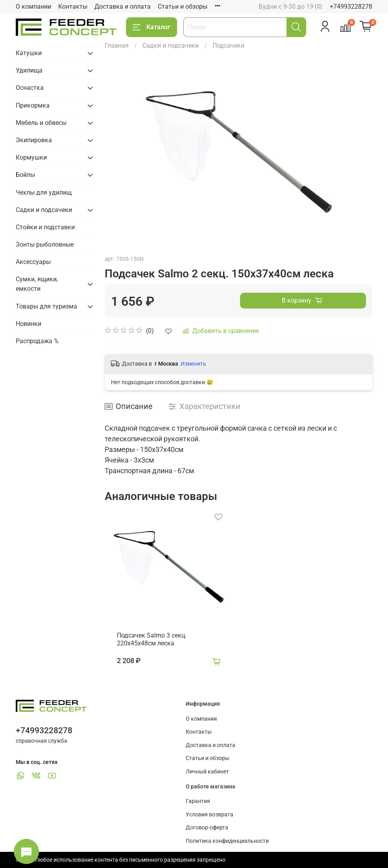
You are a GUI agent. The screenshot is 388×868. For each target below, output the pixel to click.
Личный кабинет (207, 772)
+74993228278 (351, 7)
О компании (33, 7)
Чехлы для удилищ (44, 192)
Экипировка (34, 140)
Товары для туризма (46, 306)
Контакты (73, 7)
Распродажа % (37, 341)
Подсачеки (228, 46)
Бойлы (25, 175)
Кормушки (31, 157)
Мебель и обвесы (41, 123)
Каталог (152, 27)
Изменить (193, 364)
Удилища (29, 70)
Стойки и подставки (45, 227)
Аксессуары (33, 262)
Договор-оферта (207, 828)
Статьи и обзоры (183, 7)
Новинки (29, 324)
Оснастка (30, 88)
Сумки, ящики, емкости (37, 284)
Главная (117, 46)
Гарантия (198, 801)
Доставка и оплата (123, 7)
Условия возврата (210, 815)
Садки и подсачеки (171, 46)
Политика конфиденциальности (227, 841)
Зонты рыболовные (45, 244)
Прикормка (33, 105)
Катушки (29, 53)
